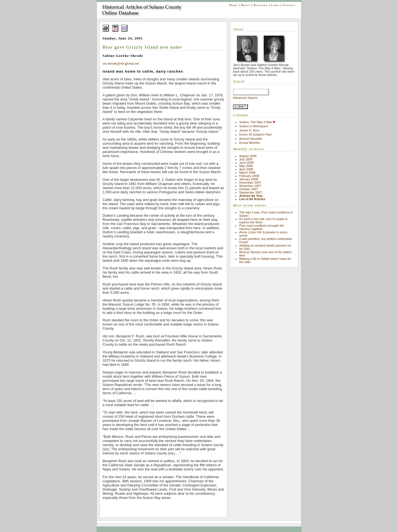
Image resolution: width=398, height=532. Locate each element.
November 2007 (250, 186)
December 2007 (250, 182)
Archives (260, 5)
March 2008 (247, 173)
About (246, 5)
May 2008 (246, 166)
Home (233, 5)
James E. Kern (249, 130)
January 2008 (248, 179)
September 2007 (251, 192)
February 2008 (249, 176)
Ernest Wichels (249, 143)
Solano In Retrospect (253, 126)
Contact (289, 5)
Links (275, 5)
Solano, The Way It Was (257, 122)
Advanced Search (245, 98)
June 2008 (246, 163)
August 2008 (248, 156)
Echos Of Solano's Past (255, 134)
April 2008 (246, 169)
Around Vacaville (251, 139)
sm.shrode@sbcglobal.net (121, 63)
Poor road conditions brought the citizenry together (261, 227)
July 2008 (246, 159)
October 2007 (248, 189)
